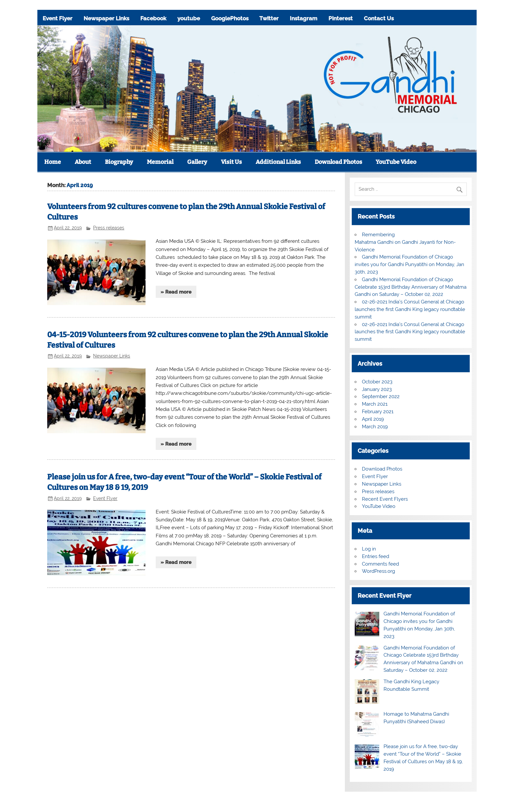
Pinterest (341, 18)
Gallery (197, 162)
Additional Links (278, 162)
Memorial (160, 162)
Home (53, 162)
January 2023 (377, 389)
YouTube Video (396, 162)
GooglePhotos (230, 18)
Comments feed (380, 564)
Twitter (269, 18)
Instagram (304, 18)
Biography (119, 162)
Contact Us (379, 18)
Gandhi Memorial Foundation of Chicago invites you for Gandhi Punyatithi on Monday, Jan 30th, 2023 (409, 264)
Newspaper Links (106, 18)
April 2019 (373, 419)
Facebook (153, 18)
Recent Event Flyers (385, 499)
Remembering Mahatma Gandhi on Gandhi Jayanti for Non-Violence (405, 242)
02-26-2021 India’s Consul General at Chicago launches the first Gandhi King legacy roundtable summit (410, 309)
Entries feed (376, 556)
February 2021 (378, 412)
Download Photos (338, 162)
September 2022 (381, 396)
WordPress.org (378, 571)
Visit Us (231, 162)
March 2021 (375, 404)
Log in (369, 549)
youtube (189, 18)
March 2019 (375, 427)
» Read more (176, 292)
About (83, 162)
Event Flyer (58, 18)
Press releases (109, 228)
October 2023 (377, 382)
